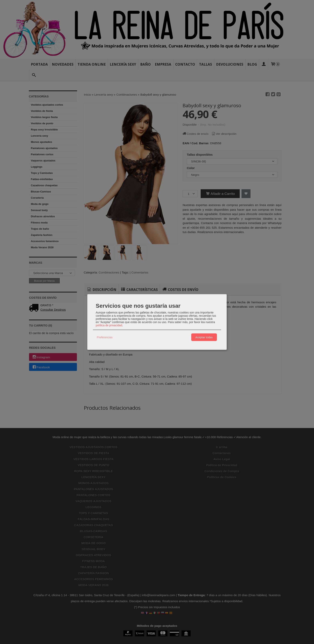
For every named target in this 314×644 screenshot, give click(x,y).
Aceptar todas (204, 337)
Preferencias (105, 337)
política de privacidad (109, 325)
